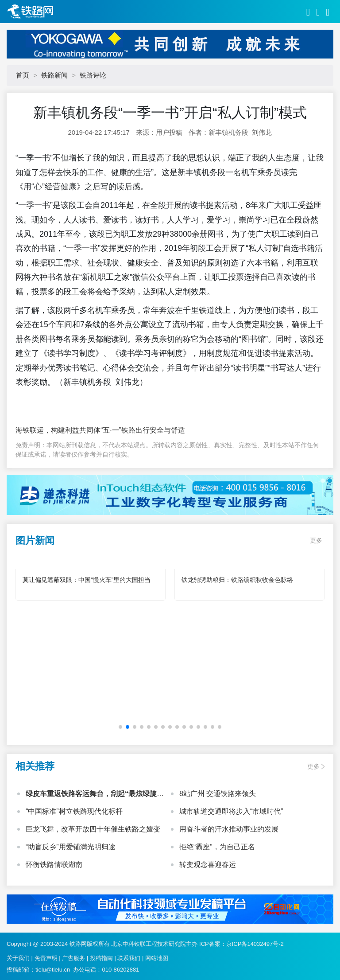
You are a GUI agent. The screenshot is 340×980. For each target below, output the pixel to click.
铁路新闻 (54, 75)
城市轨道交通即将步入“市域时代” (231, 811)
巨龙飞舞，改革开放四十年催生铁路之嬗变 (93, 829)
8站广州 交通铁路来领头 (218, 794)
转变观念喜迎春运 (208, 865)
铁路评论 (93, 75)
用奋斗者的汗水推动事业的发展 (229, 829)
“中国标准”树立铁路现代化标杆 (74, 811)
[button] (120, 727)
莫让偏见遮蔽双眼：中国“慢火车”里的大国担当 (87, 580)
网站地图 (157, 958)
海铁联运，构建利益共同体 (58, 430)
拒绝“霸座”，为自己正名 (217, 847)
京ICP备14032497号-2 (255, 944)
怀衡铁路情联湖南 (54, 865)
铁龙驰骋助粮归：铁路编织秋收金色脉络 (237, 580)
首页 (23, 75)
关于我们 (18, 958)
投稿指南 (101, 958)
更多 (316, 540)
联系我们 (129, 958)
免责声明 (46, 958)
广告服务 (73, 958)
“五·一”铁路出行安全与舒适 (143, 430)
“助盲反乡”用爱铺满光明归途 (71, 847)
